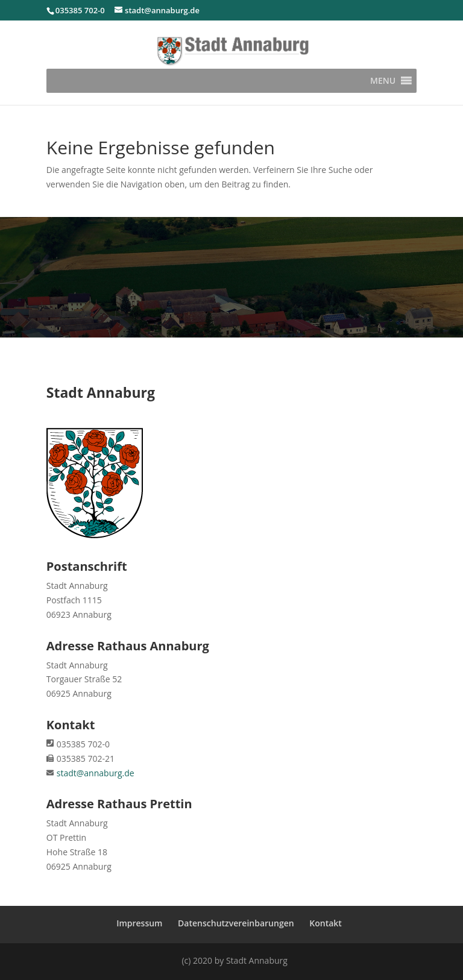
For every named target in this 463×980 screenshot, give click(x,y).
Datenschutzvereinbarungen (236, 923)
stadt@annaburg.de (96, 773)
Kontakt (326, 923)
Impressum (139, 923)
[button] (383, 81)
